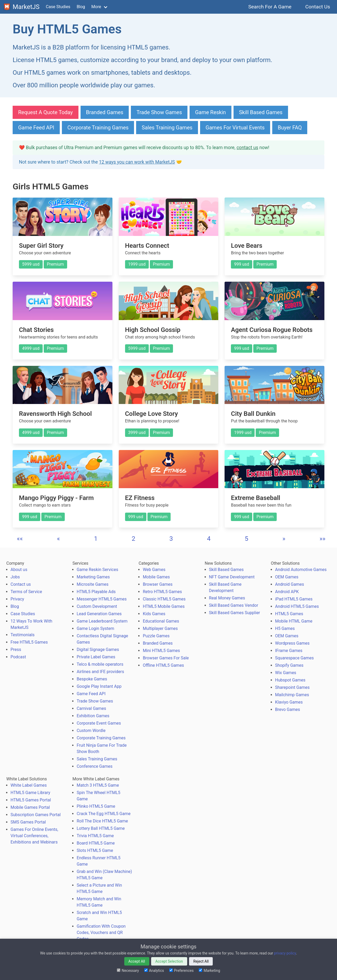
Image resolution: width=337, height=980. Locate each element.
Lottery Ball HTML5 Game (101, 828)
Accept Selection (169, 961)
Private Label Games (96, 657)
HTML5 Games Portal (31, 800)
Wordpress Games (292, 643)
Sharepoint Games (292, 687)
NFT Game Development (232, 577)
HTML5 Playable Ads (96, 592)
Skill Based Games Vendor (234, 605)
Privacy (17, 599)
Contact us (21, 584)
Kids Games (154, 614)
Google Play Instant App (99, 686)
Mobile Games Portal (30, 807)
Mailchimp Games (292, 695)
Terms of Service (26, 592)
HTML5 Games (289, 614)
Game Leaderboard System (102, 621)
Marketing (209, 971)
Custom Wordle (91, 731)
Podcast (18, 657)
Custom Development (97, 606)
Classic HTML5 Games (164, 599)
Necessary (128, 971)
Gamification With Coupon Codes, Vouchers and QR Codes (101, 933)
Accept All (137, 961)
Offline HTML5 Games (163, 665)
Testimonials (23, 635)
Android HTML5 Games (297, 606)
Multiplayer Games (160, 628)
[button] (20, 539)
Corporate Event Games (99, 723)
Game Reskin (210, 112)
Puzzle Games (156, 636)
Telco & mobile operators (100, 664)
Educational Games (161, 621)
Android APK (287, 592)
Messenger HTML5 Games (102, 599)
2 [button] (133, 539)
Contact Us (318, 7)
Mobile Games (156, 577)
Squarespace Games (294, 658)
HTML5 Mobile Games (164, 606)
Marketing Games (93, 577)
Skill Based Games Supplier (235, 613)
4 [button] (209, 539)
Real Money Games (227, 598)
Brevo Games (288, 709)
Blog (81, 7)
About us (19, 570)
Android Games (290, 584)
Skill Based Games (261, 112)
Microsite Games (93, 584)
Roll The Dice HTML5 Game (102, 821)
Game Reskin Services (97, 570)
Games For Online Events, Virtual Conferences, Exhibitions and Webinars (34, 836)
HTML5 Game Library (30, 793)
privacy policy (285, 953)
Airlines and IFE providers (100, 672)
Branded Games (105, 112)
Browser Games (158, 584)
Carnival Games (91, 708)
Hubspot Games (290, 680)
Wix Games (286, 673)
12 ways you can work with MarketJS (137, 162)
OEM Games (287, 577)
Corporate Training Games (98, 128)
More (96, 7)
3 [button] (171, 539)
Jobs (15, 577)
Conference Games (95, 766)
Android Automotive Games (301, 570)
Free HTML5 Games (29, 642)
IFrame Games (289, 651)
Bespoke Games (92, 679)
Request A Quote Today (46, 112)
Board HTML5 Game (96, 843)
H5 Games (285, 628)
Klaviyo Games (289, 702)
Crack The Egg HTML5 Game (103, 814)
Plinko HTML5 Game (96, 806)
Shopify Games (289, 665)
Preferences (182, 971)
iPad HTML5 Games (294, 599)
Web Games (154, 570)
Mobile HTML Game (294, 621)
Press (16, 650)
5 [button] (246, 539)
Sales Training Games (167, 128)
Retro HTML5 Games (162, 592)
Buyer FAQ (290, 128)
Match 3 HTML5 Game (98, 785)
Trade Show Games (159, 112)
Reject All (201, 961)
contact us (247, 148)
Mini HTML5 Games (161, 651)
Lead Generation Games (99, 614)
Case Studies (58, 7)
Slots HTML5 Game (95, 850)
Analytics (154, 971)
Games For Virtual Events (235, 128)
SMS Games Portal (28, 822)
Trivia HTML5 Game (95, 836)
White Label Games (29, 785)
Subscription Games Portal (36, 815)
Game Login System (95, 628)
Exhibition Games (93, 716)
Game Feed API (36, 128)
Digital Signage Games (98, 650)
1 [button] (96, 539)
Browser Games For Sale (166, 658)
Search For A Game (270, 7)
